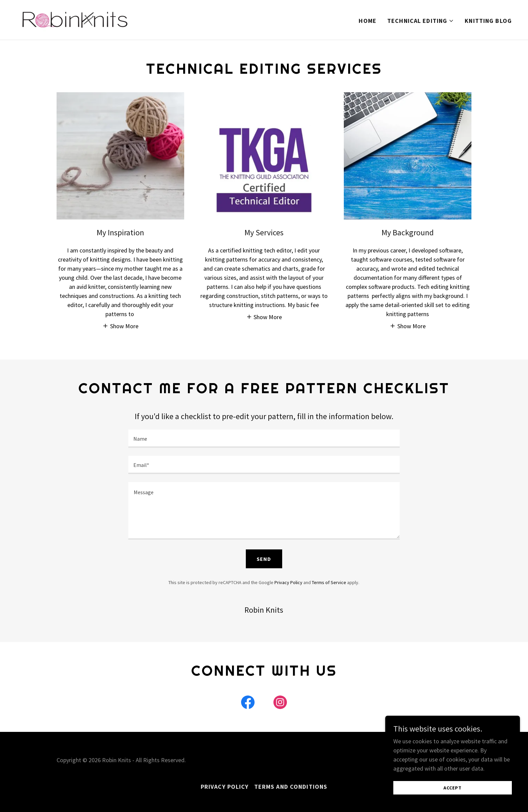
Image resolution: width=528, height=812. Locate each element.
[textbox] (264, 439)
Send (264, 559)
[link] (74, 19)
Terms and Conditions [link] (291, 787)
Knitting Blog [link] (488, 21)
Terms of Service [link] (329, 582)
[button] (421, 21)
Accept (452, 788)
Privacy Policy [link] (288, 582)
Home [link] (368, 21)
